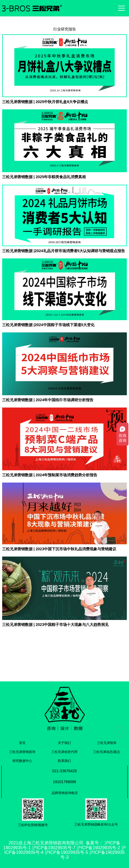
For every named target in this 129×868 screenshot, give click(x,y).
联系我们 (64, 761)
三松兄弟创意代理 (64, 752)
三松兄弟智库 (107, 743)
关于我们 (64, 743)
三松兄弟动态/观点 (107, 752)
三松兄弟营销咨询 (22, 752)
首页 (22, 743)
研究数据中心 (22, 761)
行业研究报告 (65, 29)
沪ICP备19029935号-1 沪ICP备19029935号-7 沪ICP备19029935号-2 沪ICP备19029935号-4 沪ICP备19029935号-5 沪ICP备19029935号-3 (64, 850)
